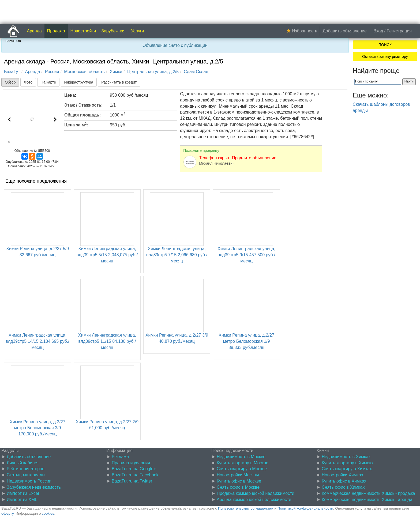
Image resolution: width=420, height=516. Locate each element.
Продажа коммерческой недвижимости (255, 493)
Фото (28, 82)
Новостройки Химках (342, 475)
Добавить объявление (345, 31)
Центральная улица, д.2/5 (153, 72)
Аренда (34, 31)
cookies (48, 513)
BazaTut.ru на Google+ (134, 469)
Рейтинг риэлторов (26, 469)
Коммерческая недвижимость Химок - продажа (368, 493)
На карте (48, 82)
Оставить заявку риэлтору (385, 57)
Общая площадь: (82, 115)
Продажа (56, 31)
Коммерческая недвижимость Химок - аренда (367, 500)
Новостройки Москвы (238, 475)
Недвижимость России (29, 481)
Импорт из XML (22, 500)
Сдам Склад (196, 72)
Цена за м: (76, 125)
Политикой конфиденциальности (305, 508)
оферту (7, 513)
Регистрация (399, 31)
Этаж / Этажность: (83, 105)
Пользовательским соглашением (246, 508)
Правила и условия (131, 463)
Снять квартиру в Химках (347, 469)
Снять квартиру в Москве (242, 469)
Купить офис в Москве (239, 481)
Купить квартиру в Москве (243, 463)
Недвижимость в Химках (346, 457)
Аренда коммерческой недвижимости (254, 500)
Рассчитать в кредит (119, 82)
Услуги (138, 31)
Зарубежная (113, 31)
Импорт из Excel (23, 493)
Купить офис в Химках (344, 481)
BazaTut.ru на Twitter (132, 481)
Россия (52, 72)
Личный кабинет (23, 463)
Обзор (10, 82)
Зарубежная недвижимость (34, 487)
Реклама (120, 457)
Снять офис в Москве (238, 487)
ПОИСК (385, 45)
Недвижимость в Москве (241, 457)
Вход (378, 31)
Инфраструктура (79, 82)
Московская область (84, 72)
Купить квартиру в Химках (348, 463)
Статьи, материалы (26, 475)
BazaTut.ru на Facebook (135, 475)
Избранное (303, 31)
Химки (116, 72)
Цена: (70, 95)
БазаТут (12, 72)
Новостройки (83, 31)
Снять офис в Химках (343, 487)
